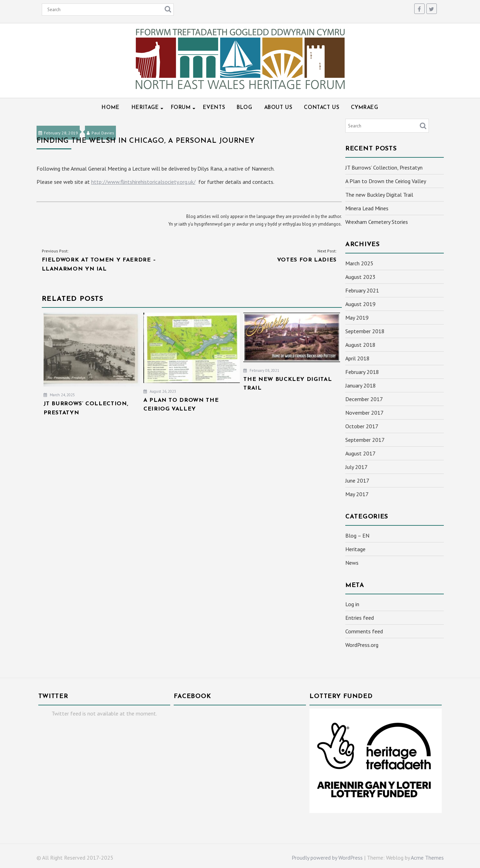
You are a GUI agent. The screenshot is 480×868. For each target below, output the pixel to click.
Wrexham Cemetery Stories (377, 222)
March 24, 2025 (59, 395)
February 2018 (362, 372)
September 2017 (365, 440)
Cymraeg (364, 108)
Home (111, 108)
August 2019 (360, 304)
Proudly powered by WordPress (327, 858)
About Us (278, 108)
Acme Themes (427, 858)
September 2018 (365, 331)
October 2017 (362, 426)
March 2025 (359, 263)
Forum (181, 108)
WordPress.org (362, 645)
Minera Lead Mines (367, 208)
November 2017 (364, 413)
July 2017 (356, 467)
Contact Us (321, 108)
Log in (352, 604)
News (352, 563)
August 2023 (360, 277)
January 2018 (361, 385)
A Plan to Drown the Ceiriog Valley (386, 181)
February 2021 (362, 290)
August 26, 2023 (160, 391)
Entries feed (360, 618)
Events (214, 108)
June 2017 (357, 480)
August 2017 (360, 453)
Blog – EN (357, 535)
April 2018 (357, 358)
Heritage (145, 108)
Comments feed (364, 631)
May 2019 (357, 318)
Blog (244, 108)
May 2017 (357, 494)
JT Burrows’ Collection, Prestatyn (384, 167)
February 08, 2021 (261, 370)
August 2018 (360, 345)
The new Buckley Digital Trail (379, 195)
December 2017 (364, 399)
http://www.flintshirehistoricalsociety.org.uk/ (143, 182)
